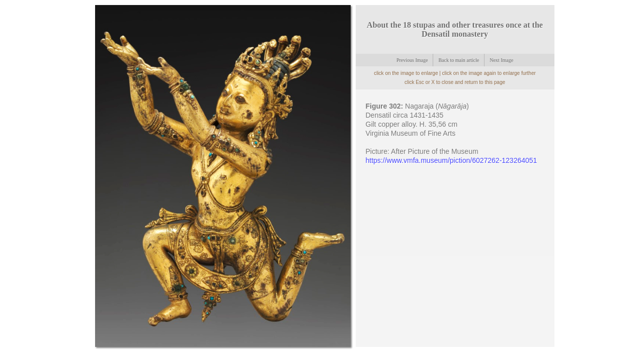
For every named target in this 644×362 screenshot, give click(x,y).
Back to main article (459, 60)
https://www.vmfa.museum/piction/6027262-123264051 (452, 160)
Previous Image (412, 60)
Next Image (501, 60)
